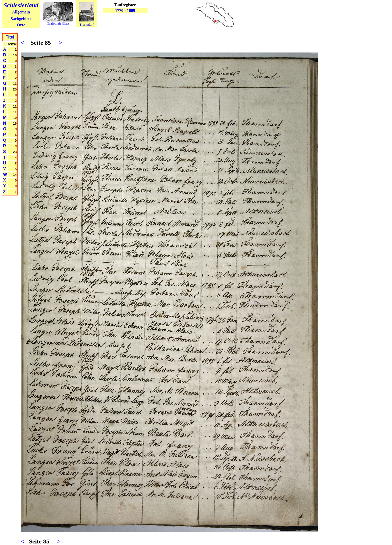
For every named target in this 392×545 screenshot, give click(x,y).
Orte (21, 25)
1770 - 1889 (125, 10)
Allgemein (21, 12)
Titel (10, 37)
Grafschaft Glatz (58, 23)
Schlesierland (21, 5)
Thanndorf (87, 24)
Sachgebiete (21, 19)
